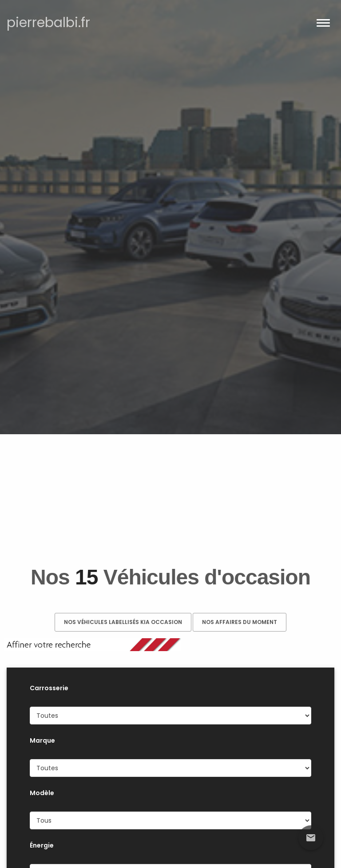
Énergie (42, 845)
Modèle (42, 793)
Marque (42, 740)
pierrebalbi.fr (48, 23)
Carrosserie (49, 688)
